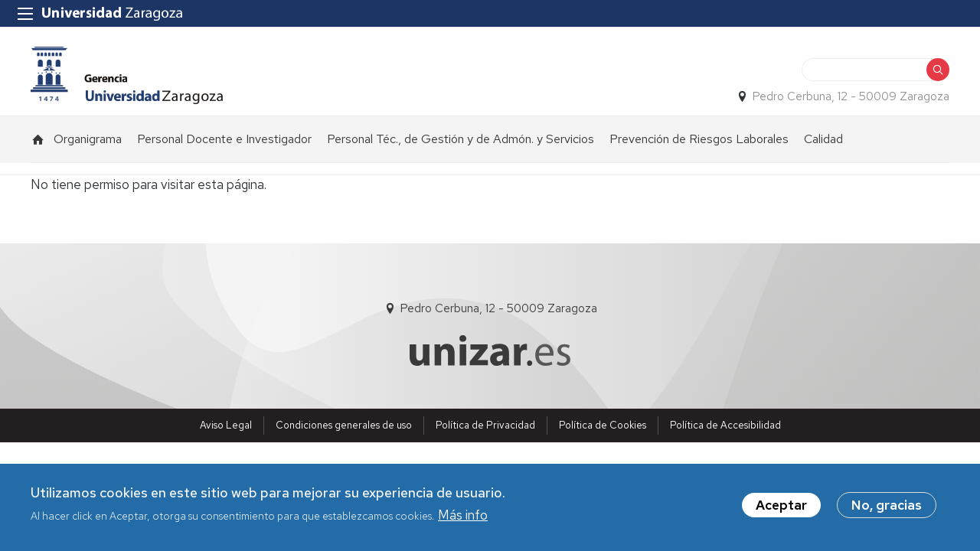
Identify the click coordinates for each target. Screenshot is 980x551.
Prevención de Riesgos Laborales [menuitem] (699, 139)
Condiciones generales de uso (344, 425)
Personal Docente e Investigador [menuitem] (224, 139)
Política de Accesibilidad (725, 425)
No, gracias (887, 506)
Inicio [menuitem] (38, 139)
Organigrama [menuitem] (88, 139)
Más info (463, 516)
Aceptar (781, 506)
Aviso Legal (226, 425)
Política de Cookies (603, 425)
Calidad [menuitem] (823, 139)
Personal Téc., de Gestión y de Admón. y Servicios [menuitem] (461, 139)
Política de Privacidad (485, 425)
